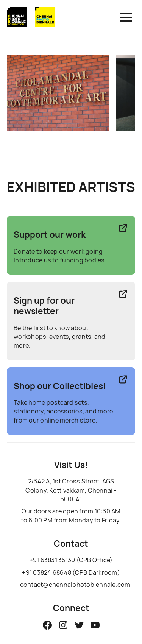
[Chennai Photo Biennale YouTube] (95, 625)
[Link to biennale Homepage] (45, 25)
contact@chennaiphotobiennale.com (75, 585)
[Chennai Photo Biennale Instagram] (63, 625)
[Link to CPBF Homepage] (17, 25)
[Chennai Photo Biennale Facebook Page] (47, 625)
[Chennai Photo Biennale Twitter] (79, 625)
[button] (126, 17)
